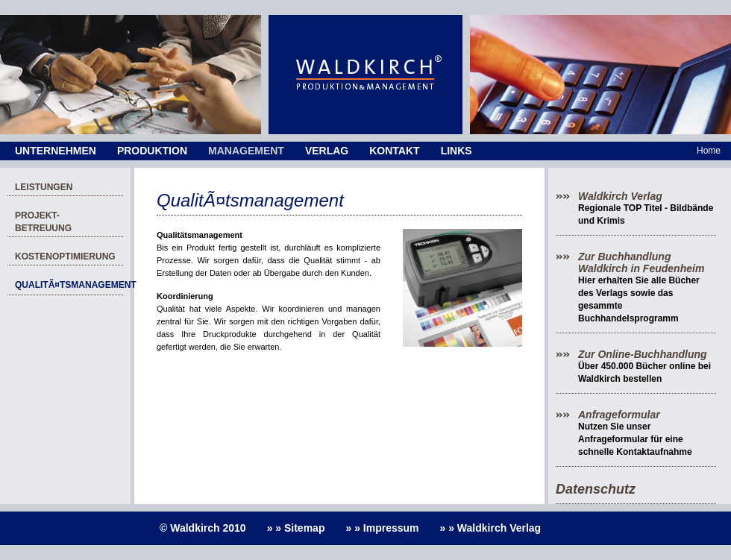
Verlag (327, 151)
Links (457, 151)
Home (709, 151)
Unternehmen (56, 151)
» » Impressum (382, 528)
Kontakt (394, 151)
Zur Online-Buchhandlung (643, 354)
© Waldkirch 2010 (203, 528)
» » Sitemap (296, 528)
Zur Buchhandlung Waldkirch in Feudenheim (641, 262)
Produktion (152, 151)
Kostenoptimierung (65, 257)
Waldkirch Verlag (620, 196)
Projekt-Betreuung (43, 222)
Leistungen (44, 187)
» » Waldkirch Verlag (491, 528)
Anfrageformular (619, 415)
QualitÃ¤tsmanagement (69, 285)
